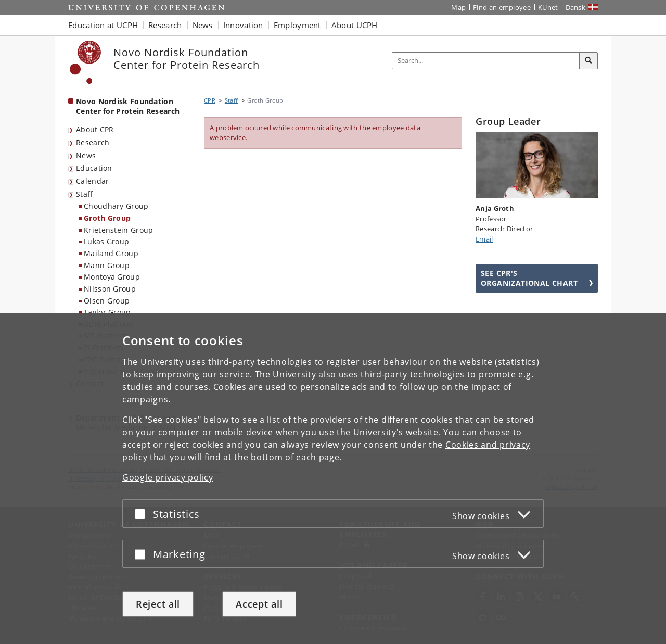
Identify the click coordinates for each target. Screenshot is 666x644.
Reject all (158, 604)
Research (93, 142)
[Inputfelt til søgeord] (486, 61)
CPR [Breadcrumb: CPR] (210, 100)
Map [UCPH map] (458, 7)
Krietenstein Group (118, 230)
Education (94, 168)
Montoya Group (112, 277)
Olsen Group (107, 301)
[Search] (588, 61)
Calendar (92, 181)
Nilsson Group (110, 289)
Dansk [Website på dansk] (576, 7)
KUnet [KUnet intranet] (548, 7)
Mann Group (107, 265)
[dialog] (333, 479)
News (86, 155)
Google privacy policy (168, 477)
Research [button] (165, 25)
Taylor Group (107, 312)
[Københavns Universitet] (86, 62)
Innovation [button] (243, 25)
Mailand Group (111, 253)
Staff (85, 194)
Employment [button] (297, 25)
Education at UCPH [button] (103, 25)
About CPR (95, 129)
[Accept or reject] (143, 514)
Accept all (259, 604)
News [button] (203, 25)
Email (484, 239)
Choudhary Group (116, 206)
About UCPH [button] (355, 25)
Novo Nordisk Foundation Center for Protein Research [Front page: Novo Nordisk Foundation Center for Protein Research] (128, 106)
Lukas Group (106, 241)
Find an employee (502, 7)
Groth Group (107, 218)
